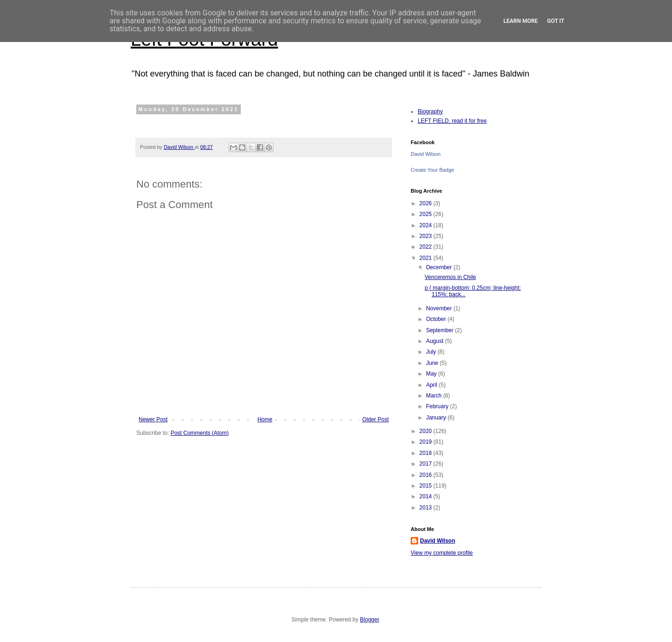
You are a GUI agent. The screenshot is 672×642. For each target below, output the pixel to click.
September (441, 330)
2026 (427, 203)
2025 (427, 214)
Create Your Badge (432, 170)
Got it (556, 21)
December (440, 267)
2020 (427, 431)
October (437, 319)
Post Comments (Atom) (199, 433)
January (437, 418)
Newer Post (153, 419)
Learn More (521, 21)
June (433, 363)
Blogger (369, 620)
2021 (427, 258)
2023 (427, 236)
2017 (427, 464)
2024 (427, 225)
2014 (427, 496)
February (438, 406)
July (432, 352)
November (440, 308)
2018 (427, 453)
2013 (427, 508)
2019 (427, 442)
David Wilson (426, 154)
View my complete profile (442, 553)
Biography (430, 112)
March (435, 396)
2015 (427, 486)
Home (265, 419)
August (436, 341)
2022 (427, 247)
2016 (427, 475)
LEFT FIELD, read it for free (452, 121)
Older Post (375, 419)
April (432, 385)
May (432, 374)
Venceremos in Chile (450, 277)
